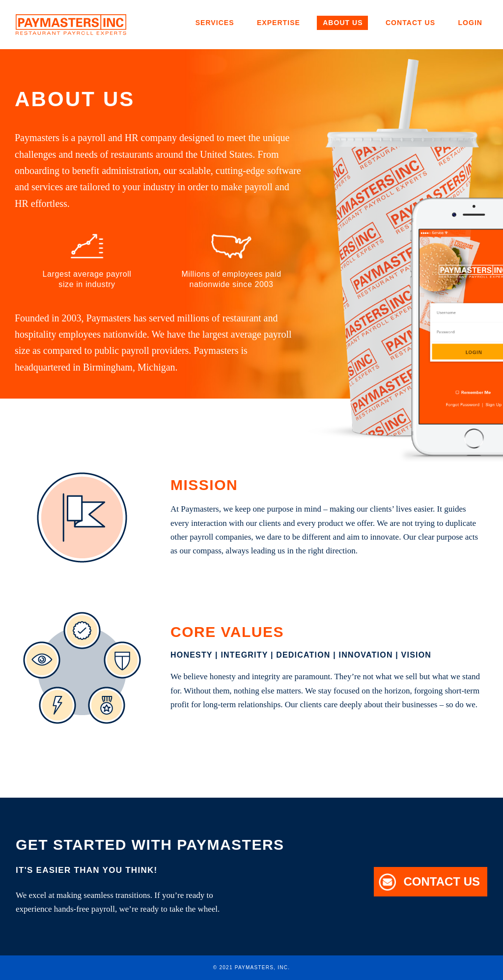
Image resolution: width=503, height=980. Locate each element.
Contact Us (410, 23)
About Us (343, 23)
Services (215, 23)
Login (470, 23)
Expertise (279, 23)
